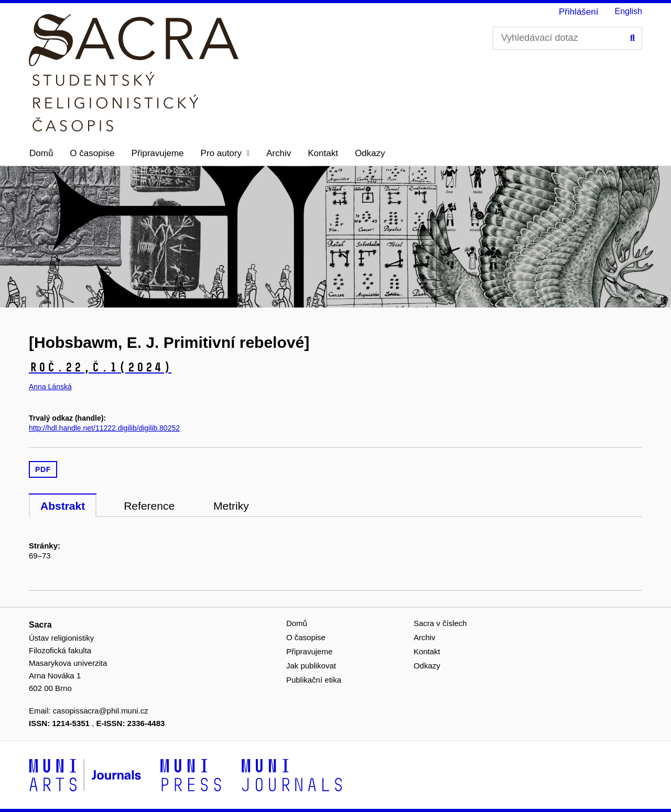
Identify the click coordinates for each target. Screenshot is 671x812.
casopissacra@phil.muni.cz (101, 711)
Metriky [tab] (231, 506)
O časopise (92, 153)
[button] (225, 153)
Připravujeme (157, 153)
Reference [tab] (149, 506)
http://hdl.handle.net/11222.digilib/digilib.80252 (104, 428)
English (629, 11)
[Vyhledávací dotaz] (567, 38)
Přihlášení (579, 12)
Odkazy (370, 153)
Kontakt (323, 153)
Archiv (279, 153)
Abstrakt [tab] (63, 506)
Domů (41, 153)
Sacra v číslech (440, 623)
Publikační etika (314, 680)
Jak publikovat (311, 666)
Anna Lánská (50, 387)
